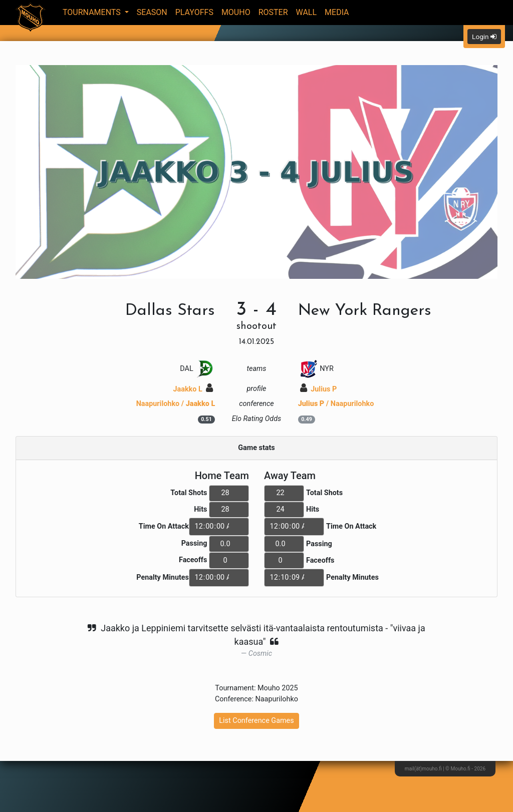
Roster (273, 12)
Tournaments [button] (93, 12)
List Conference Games (256, 721)
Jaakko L (193, 389)
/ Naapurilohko (336, 404)
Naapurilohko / (176, 404)
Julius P (319, 389)
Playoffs (194, 12)
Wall (307, 12)
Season (152, 12)
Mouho (236, 12)
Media (337, 12)
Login (484, 37)
